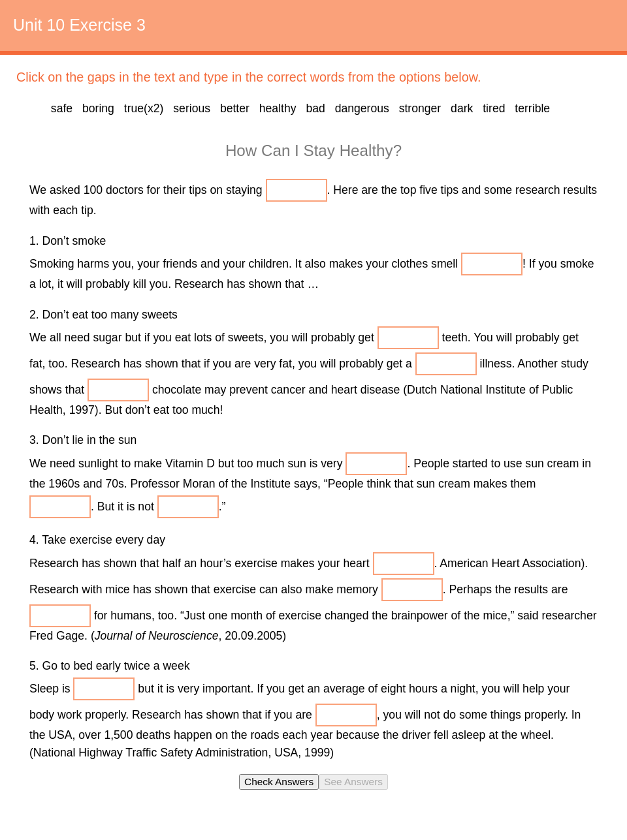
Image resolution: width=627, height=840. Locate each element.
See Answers (353, 782)
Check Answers (279, 782)
